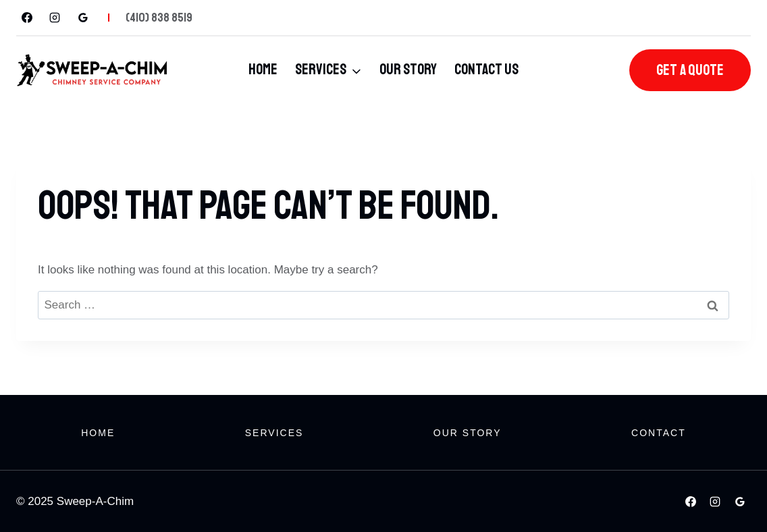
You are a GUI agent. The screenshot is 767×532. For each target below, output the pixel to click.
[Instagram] (55, 18)
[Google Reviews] (83, 18)
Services (274, 433)
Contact (659, 433)
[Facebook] (27, 18)
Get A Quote (690, 70)
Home (263, 70)
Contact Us (486, 70)
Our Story (408, 70)
